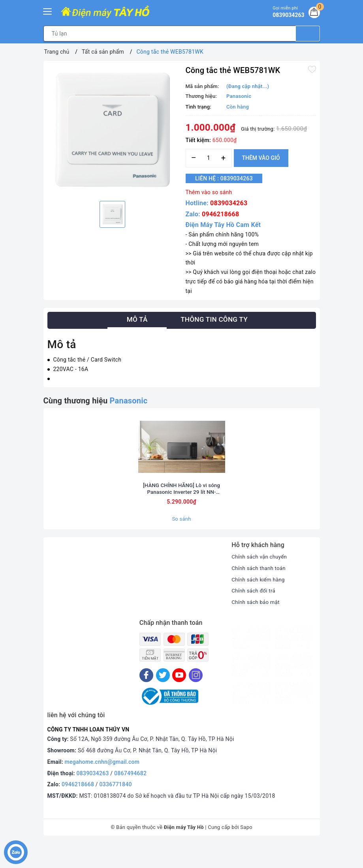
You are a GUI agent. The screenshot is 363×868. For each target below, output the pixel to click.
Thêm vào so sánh (209, 192)
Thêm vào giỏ (261, 158)
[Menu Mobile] (48, 10)
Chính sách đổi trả (255, 615)
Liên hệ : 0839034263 (229, 178)
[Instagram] (196, 700)
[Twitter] (163, 700)
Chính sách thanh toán (260, 592)
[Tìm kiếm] (308, 34)
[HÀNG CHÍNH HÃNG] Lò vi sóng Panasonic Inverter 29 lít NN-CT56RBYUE (181, 513)
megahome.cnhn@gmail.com (102, 786)
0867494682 (130, 798)
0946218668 (220, 214)
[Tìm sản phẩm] (170, 34)
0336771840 (116, 809)
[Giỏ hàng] (313, 13)
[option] (113, 130)
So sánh (181, 543)
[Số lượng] (209, 158)
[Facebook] (146, 700)
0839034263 (229, 203)
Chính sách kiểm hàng (260, 604)
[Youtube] (179, 700)
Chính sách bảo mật (257, 626)
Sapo (246, 852)
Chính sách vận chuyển (261, 581)
